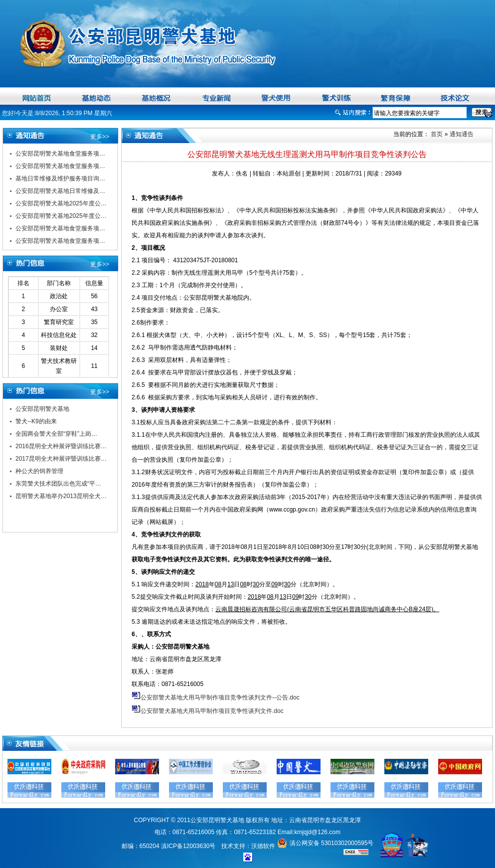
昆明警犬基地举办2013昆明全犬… (61, 496)
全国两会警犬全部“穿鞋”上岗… (56, 434)
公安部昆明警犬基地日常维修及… (60, 191)
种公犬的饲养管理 (39, 471)
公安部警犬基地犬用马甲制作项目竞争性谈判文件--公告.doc (220, 697)
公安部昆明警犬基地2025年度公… (61, 203)
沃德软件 (263, 846)
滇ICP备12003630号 (188, 846)
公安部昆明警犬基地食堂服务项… (60, 154)
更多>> (100, 137)
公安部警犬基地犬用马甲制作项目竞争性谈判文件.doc (212, 711)
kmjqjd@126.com (317, 832)
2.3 (137, 285)
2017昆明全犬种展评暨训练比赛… (61, 459)
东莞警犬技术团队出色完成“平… (58, 484)
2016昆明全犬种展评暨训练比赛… (61, 446)
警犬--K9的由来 (36, 421)
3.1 (136, 422)
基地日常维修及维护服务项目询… (60, 178)
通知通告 (462, 134)
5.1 (137, 584)
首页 (436, 134)
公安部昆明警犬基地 (42, 409)
